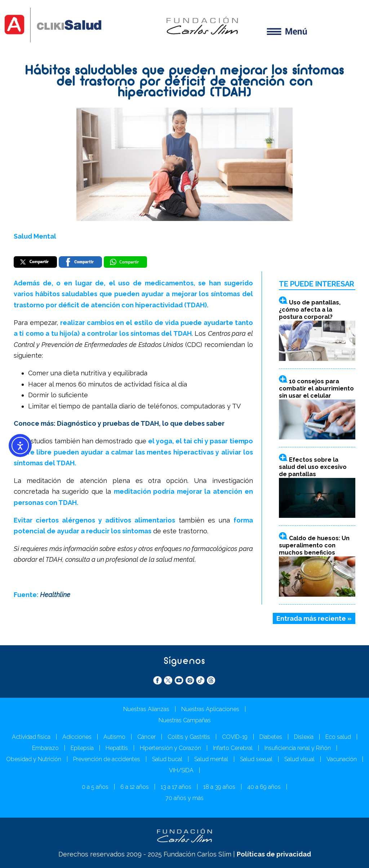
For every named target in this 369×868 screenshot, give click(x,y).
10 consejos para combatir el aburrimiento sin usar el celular (316, 388)
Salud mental (211, 759)
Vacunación (342, 759)
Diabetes (271, 737)
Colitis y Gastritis (189, 737)
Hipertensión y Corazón (170, 748)
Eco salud (338, 737)
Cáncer (146, 737)
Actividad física (31, 737)
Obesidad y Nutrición (34, 759)
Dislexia (304, 737)
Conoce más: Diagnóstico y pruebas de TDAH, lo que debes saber (119, 423)
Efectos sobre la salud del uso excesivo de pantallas (313, 467)
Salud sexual (256, 759)
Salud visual (299, 759)
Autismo (114, 737)
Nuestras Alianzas (146, 709)
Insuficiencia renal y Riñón (298, 748)
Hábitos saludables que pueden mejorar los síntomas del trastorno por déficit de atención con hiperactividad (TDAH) (185, 82)
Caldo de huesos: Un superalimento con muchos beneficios (314, 545)
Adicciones (77, 737)
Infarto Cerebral (233, 748)
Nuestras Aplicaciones (210, 709)
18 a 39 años (219, 787)
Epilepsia (82, 748)
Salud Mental (35, 236)
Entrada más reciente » (314, 618)
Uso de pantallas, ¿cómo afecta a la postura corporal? (310, 310)
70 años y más (184, 798)
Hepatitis (117, 748)
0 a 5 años (95, 787)
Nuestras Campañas (185, 720)
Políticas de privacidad (274, 854)
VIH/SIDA (181, 770)
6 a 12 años (135, 787)
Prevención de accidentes (107, 759)
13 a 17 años (176, 787)
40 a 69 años (264, 787)
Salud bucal (167, 759)
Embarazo (45, 748)
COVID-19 (235, 737)
